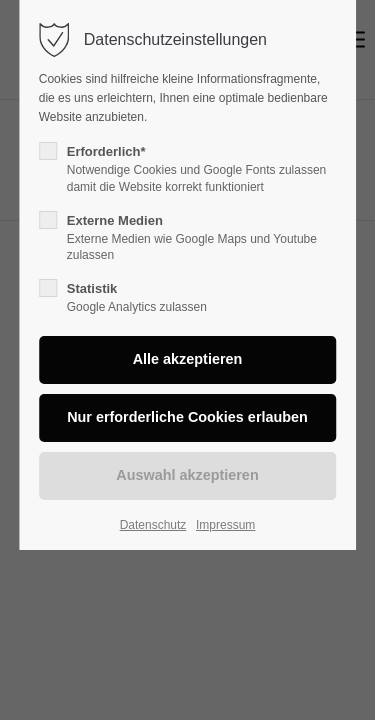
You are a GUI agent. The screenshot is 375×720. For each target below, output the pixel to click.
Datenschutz (153, 525)
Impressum (225, 525)
